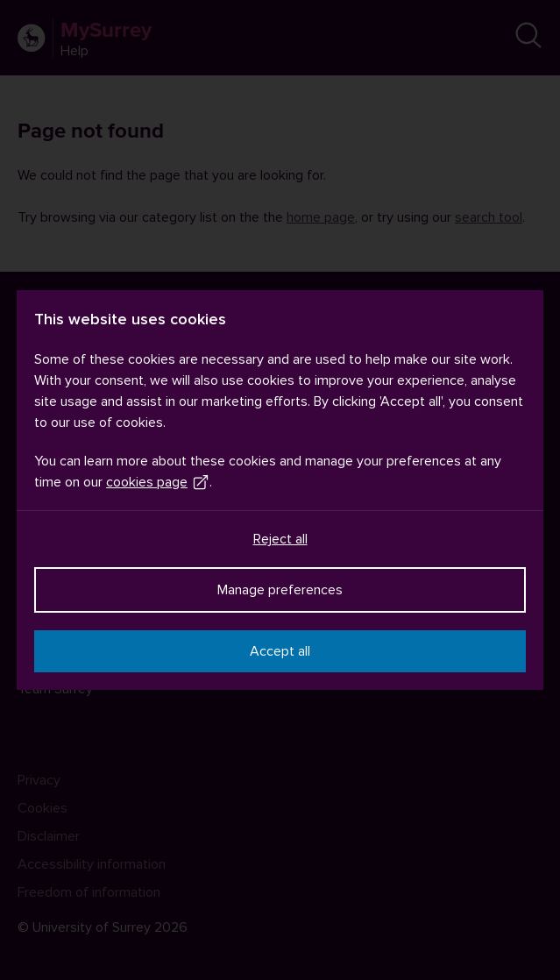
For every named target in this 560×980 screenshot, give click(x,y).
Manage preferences (280, 590)
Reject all (280, 539)
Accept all (280, 651)
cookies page (158, 482)
